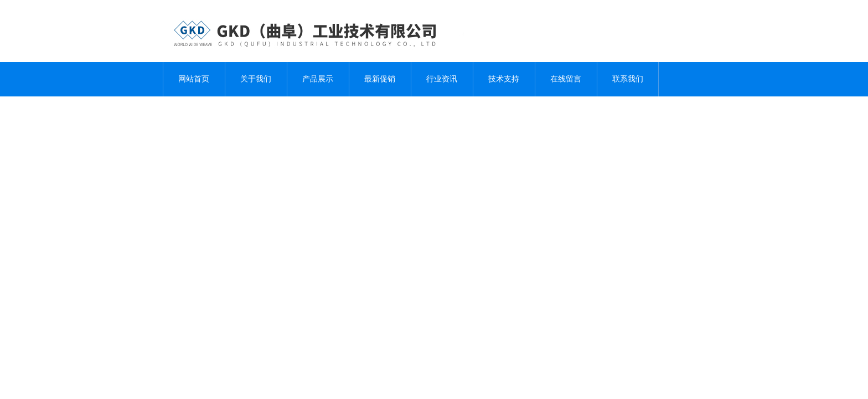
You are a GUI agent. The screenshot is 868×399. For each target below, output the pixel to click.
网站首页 (194, 79)
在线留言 (566, 79)
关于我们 (256, 79)
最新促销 (380, 79)
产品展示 (318, 79)
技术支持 (504, 79)
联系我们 (628, 79)
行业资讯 (442, 79)
